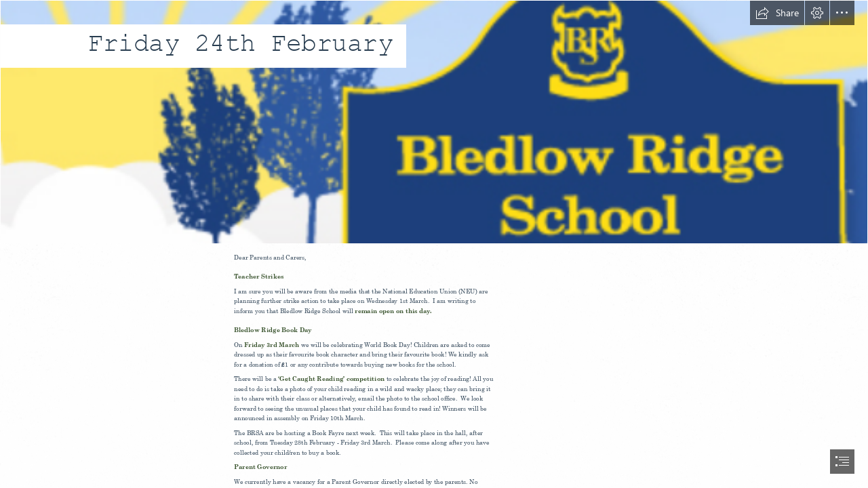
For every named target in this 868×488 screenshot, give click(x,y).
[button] (777, 13)
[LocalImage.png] (434, 122)
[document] (434, 244)
